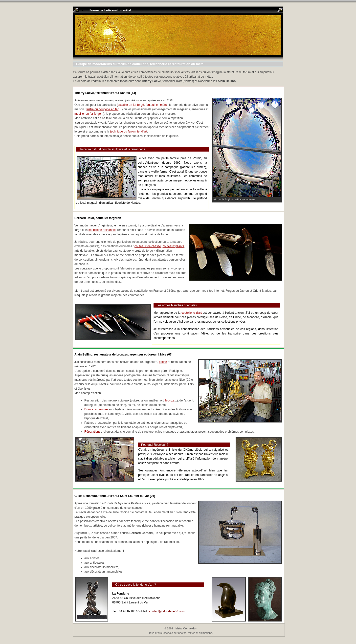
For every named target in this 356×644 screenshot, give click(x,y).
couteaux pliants (173, 246)
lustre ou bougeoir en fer (102, 109)
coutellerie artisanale (102, 230)
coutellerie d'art (192, 313)
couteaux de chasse (148, 246)
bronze (170, 400)
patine (163, 362)
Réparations (92, 432)
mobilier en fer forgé (88, 114)
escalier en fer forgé (131, 105)
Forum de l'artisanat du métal (110, 10)
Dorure (89, 409)
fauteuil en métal (156, 105)
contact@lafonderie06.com (167, 611)
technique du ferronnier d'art (129, 132)
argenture (101, 409)
